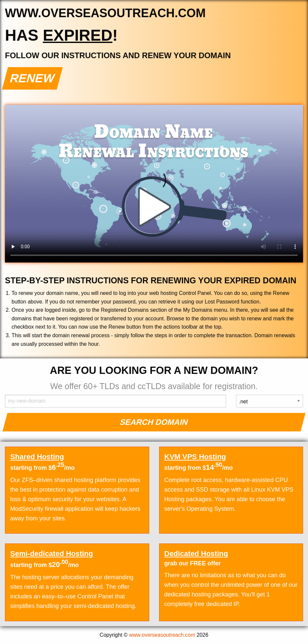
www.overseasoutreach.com (162, 635)
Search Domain (154, 422)
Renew (33, 78)
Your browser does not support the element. (154, 184)
